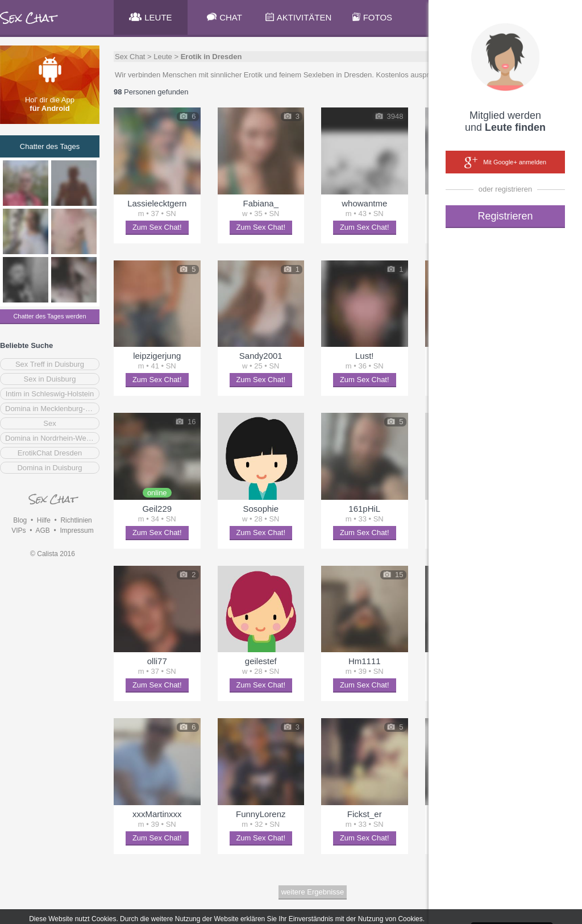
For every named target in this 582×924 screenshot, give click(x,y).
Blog (20, 520)
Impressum (76, 531)
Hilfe (44, 520)
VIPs (18, 531)
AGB (42, 531)
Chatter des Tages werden (49, 316)
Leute (163, 57)
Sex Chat (130, 57)
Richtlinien (76, 520)
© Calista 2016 (53, 554)
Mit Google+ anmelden (505, 163)
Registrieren (505, 216)
